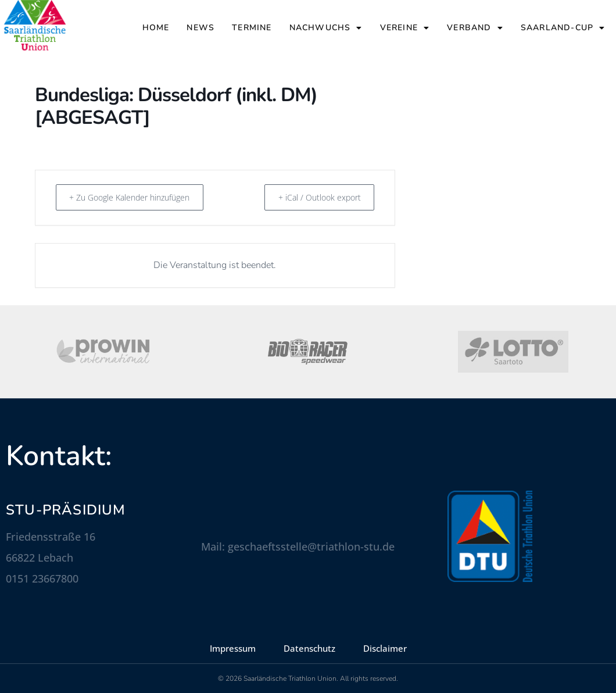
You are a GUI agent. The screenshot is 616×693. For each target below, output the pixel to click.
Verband (475, 28)
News (200, 28)
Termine (252, 28)
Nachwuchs (326, 28)
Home (156, 28)
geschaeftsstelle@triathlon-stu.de (311, 546)
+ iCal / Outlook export (314, 197)
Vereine (405, 28)
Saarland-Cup (563, 28)
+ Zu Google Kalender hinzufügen (139, 197)
